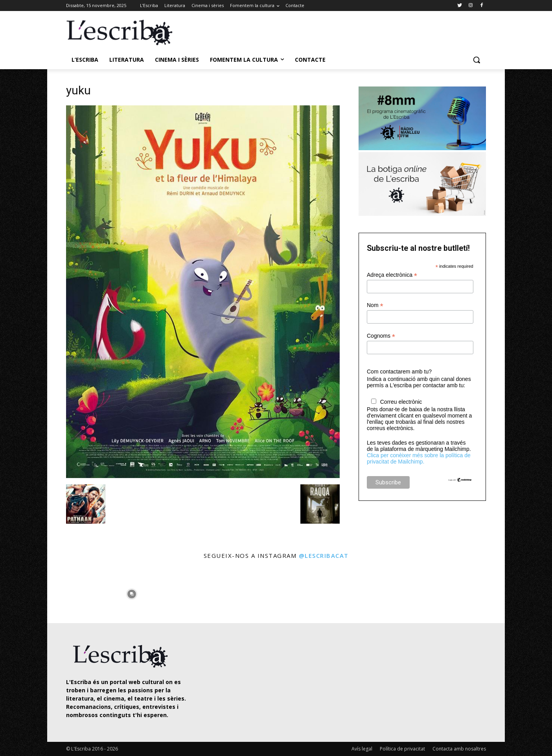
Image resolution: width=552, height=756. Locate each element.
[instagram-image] (74, 592)
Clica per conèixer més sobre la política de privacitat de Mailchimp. (419, 458)
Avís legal (362, 749)
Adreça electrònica (392, 275)
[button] (477, 60)
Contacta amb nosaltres (459, 749)
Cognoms (381, 336)
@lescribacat (324, 556)
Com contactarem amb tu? (399, 372)
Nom (375, 305)
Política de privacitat (402, 749)
